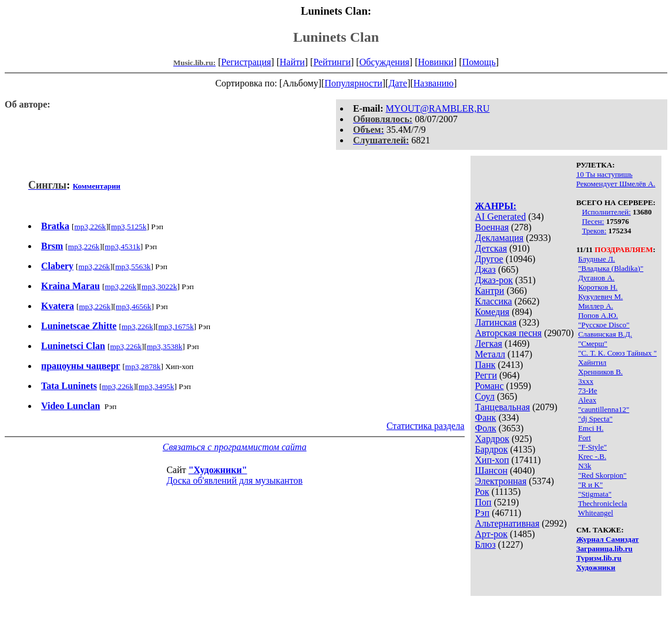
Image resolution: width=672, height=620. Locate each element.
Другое (489, 259)
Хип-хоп (492, 460)
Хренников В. (600, 372)
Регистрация (246, 62)
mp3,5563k (133, 267)
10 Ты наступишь (604, 174)
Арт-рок (491, 534)
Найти (292, 62)
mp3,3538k (164, 346)
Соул (485, 396)
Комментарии (97, 186)
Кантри (490, 291)
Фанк (486, 418)
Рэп (483, 513)
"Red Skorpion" (602, 475)
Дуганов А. (596, 278)
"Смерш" (593, 343)
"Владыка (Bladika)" (611, 268)
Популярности (353, 83)
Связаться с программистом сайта (235, 447)
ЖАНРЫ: (496, 206)
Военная (492, 227)
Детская (491, 248)
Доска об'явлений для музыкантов (234, 480)
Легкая (489, 343)
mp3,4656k (133, 306)
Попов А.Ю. (598, 315)
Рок (482, 492)
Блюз (485, 544)
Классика (494, 301)
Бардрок (492, 449)
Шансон (491, 470)
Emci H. (591, 428)
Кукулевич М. (600, 296)
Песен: (593, 221)
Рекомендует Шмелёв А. (616, 184)
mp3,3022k (159, 286)
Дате (398, 83)
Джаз (485, 269)
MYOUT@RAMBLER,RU (438, 108)
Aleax (587, 400)
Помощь (479, 62)
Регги (486, 375)
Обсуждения (384, 62)
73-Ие (588, 391)
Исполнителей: (607, 212)
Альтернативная (508, 523)
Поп (483, 502)
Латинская (496, 322)
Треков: (594, 231)
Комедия (493, 312)
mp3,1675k (176, 326)
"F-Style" (592, 447)
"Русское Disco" (604, 325)
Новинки (436, 62)
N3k (584, 466)
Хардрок (492, 439)
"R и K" (590, 485)
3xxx (586, 381)
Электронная (501, 481)
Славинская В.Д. (605, 334)
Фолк (486, 428)
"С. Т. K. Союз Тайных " (617, 353)
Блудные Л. (597, 259)
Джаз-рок (494, 280)
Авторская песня (509, 333)
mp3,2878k (143, 366)
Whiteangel (596, 513)
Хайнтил (592, 362)
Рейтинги (332, 62)
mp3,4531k (122, 247)
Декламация (500, 238)
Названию (434, 83)
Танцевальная (503, 407)
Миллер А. (596, 306)
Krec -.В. (592, 456)
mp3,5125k (129, 227)
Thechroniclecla (603, 503)
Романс (490, 386)
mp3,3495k (156, 386)
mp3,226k (90, 227)
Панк (485, 365)
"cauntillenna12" (604, 409)
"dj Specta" (595, 419)
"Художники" (218, 470)
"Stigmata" (595, 494)
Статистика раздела (426, 426)
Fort (584, 438)
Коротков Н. (598, 287)
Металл (490, 354)
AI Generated (501, 217)
